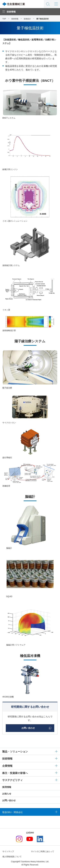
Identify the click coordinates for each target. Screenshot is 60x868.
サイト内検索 (48, 4)
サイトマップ (8, 851)
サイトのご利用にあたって (43, 851)
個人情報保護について (12, 857)
